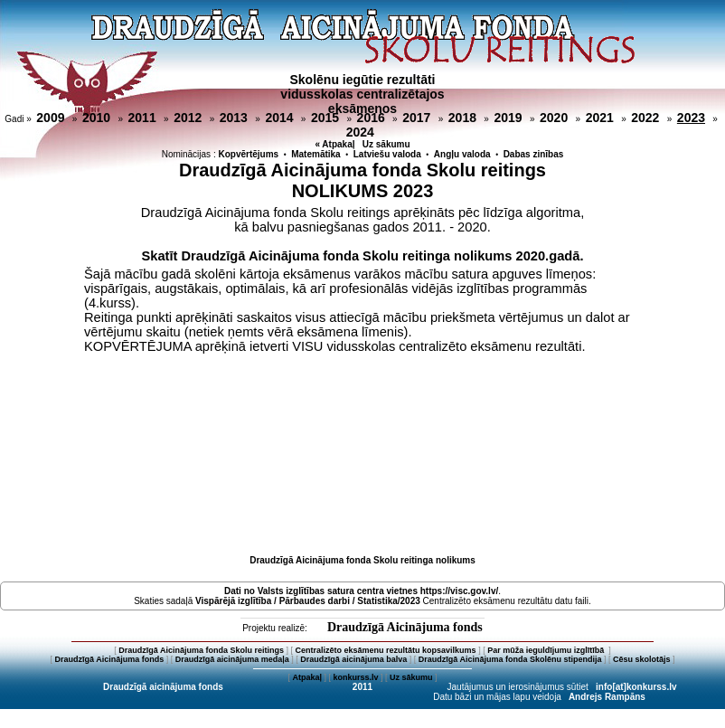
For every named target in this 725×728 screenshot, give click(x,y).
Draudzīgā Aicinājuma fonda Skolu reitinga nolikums (362, 560)
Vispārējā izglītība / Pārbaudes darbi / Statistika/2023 (308, 601)
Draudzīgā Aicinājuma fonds (405, 627)
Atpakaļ (307, 677)
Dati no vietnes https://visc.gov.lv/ (361, 591)
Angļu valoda (462, 154)
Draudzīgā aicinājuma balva (353, 659)
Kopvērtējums (248, 154)
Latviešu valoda (387, 154)
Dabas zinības (534, 154)
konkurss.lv (355, 677)
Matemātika (315, 154)
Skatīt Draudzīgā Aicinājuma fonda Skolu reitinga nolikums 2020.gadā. (363, 256)
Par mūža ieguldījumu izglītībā (547, 650)
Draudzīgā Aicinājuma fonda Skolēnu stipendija (510, 659)
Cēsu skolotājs (642, 659)
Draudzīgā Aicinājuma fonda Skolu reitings (201, 650)
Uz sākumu (386, 144)
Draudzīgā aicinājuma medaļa (232, 659)
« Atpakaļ (334, 144)
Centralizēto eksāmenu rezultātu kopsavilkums (386, 650)
